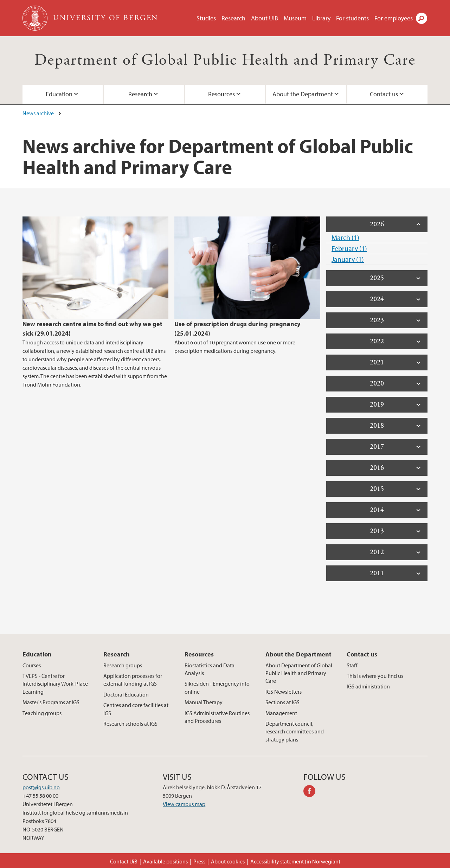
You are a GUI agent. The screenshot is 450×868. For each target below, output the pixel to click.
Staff (352, 665)
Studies (206, 18)
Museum (295, 18)
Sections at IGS (282, 702)
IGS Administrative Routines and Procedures (217, 717)
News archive (38, 113)
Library (321, 18)
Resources (221, 94)
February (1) (349, 248)
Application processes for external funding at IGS (133, 680)
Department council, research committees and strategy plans (295, 731)
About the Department (303, 94)
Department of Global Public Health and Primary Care (225, 60)
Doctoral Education (126, 694)
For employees (394, 18)
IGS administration (368, 686)
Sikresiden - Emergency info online (217, 687)
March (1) (345, 237)
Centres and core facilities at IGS (136, 709)
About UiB (265, 18)
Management (281, 713)
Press (199, 861)
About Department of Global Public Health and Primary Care (299, 673)
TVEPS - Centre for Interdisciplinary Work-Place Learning (55, 684)
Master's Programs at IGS (51, 702)
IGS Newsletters (284, 692)
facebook (312, 792)
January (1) (348, 259)
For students (352, 18)
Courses (32, 665)
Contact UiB (124, 861)
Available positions (165, 861)
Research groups (123, 665)
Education (59, 94)
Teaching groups (42, 713)
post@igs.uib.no (41, 787)
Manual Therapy (204, 702)
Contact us (384, 94)
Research (233, 18)
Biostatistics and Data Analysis (210, 669)
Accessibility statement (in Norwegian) (295, 861)
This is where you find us (375, 676)
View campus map (184, 804)
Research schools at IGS (130, 724)
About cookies (228, 861)
